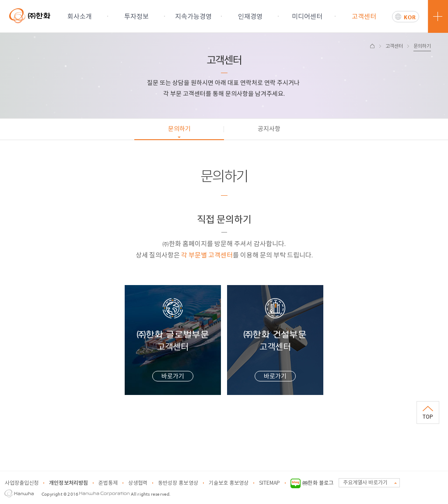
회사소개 (80, 17)
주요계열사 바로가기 (365, 483)
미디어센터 (307, 17)
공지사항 (269, 129)
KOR (410, 17)
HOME (372, 46)
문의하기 (422, 46)
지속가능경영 (193, 17)
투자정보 (136, 17)
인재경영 (250, 17)
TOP (428, 417)
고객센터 (364, 17)
